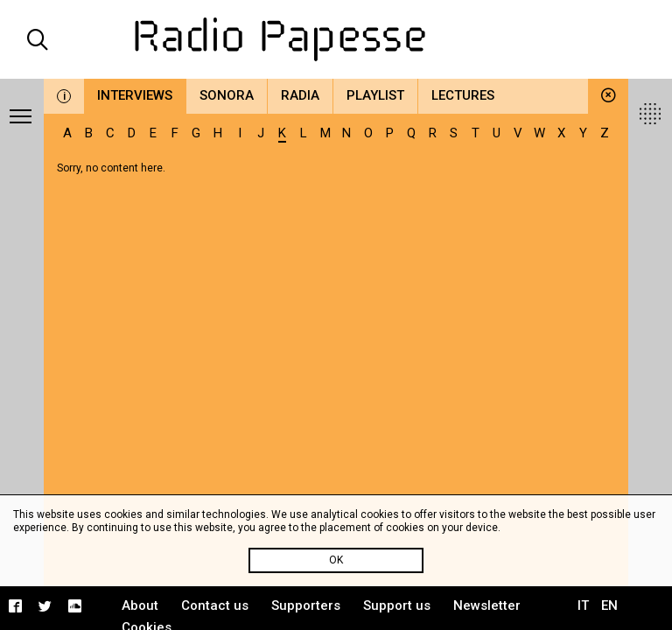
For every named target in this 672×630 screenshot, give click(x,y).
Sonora (227, 95)
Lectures (463, 95)
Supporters (306, 605)
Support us (397, 605)
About (140, 605)
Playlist (375, 95)
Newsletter (487, 605)
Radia (300, 95)
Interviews (135, 95)
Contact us (215, 605)
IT (583, 605)
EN (609, 605)
